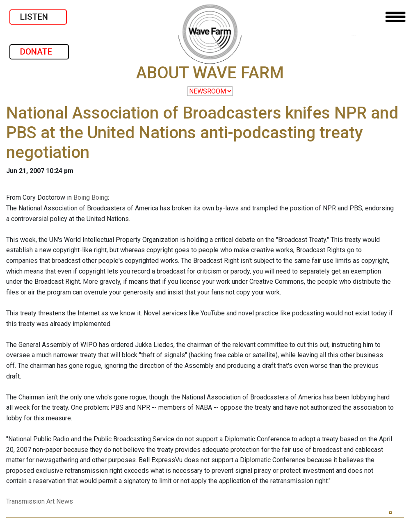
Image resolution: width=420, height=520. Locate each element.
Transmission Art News (40, 501)
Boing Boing (91, 197)
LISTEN (38, 17)
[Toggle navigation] (395, 17)
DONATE (39, 52)
